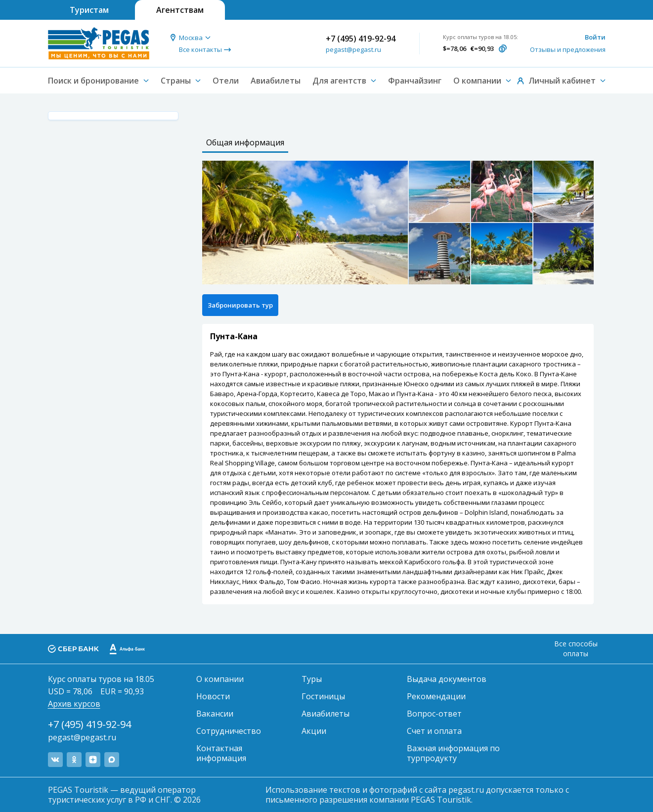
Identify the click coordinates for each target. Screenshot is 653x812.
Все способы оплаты (576, 649)
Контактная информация (221, 753)
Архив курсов (74, 704)
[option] (305, 223)
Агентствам (180, 10)
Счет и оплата (434, 731)
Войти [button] (595, 37)
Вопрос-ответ (434, 714)
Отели (226, 81)
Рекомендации (436, 696)
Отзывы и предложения (568, 49)
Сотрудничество (229, 731)
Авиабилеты (276, 81)
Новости (213, 696)
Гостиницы (323, 696)
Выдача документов (447, 679)
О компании (220, 679)
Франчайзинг (415, 81)
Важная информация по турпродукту (453, 753)
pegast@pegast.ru (353, 49)
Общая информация (245, 142)
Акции (314, 731)
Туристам (89, 10)
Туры (312, 679)
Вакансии (215, 714)
